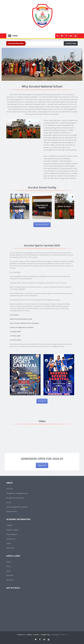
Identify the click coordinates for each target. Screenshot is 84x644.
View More (42, 371)
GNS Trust (10, 489)
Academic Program (12, 530)
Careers (9, 562)
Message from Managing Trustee (17, 493)
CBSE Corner (10, 548)
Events (9, 571)
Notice (8, 566)
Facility (9, 543)
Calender (9, 525)
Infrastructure (11, 539)
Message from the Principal (15, 498)
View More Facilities (42, 218)
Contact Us (21, 635)
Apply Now (42, 465)
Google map (46, 635)
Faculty (9, 502)
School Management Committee (17, 507)
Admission (10, 580)
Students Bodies (12, 511)
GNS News (10, 575)
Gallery (29, 635)
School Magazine (12, 534)
